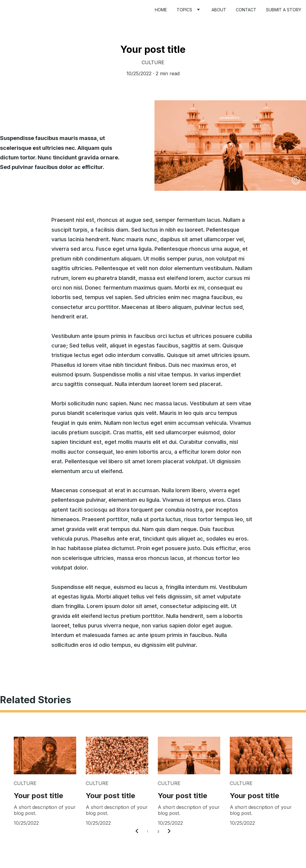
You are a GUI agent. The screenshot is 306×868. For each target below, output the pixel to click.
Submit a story (284, 10)
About (219, 10)
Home (161, 10)
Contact (246, 10)
